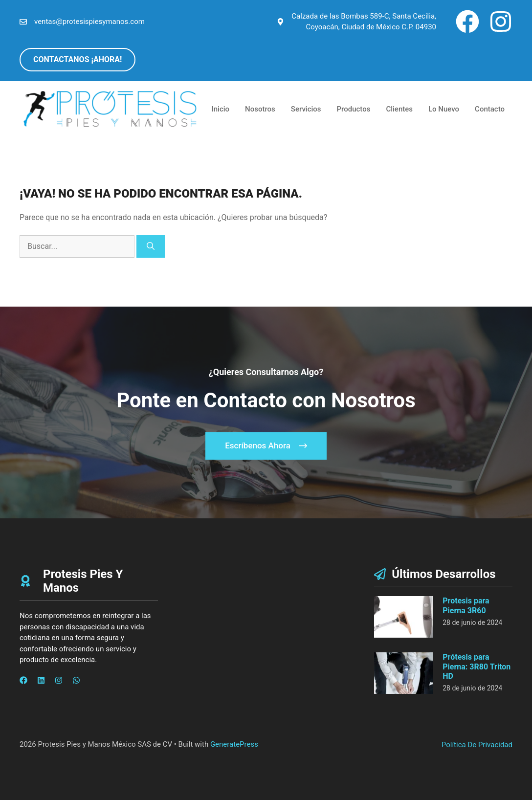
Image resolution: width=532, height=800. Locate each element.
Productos (354, 109)
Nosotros (260, 109)
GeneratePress (234, 744)
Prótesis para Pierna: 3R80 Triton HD (477, 666)
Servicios (306, 109)
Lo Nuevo (444, 109)
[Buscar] (151, 246)
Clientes (399, 109)
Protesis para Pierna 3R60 (466, 605)
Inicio (221, 109)
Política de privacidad (477, 745)
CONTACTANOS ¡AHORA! (78, 59)
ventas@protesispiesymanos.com (89, 22)
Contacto (490, 109)
